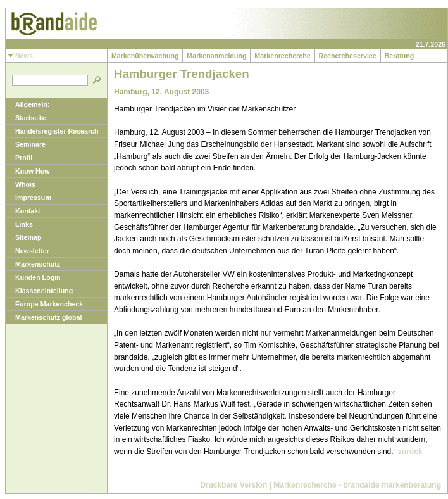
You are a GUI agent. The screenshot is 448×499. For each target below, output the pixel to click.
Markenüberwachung (145, 56)
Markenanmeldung (216, 56)
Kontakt (23, 211)
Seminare (26, 144)
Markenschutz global (44, 317)
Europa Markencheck (44, 304)
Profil (19, 158)
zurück (410, 452)
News (19, 56)
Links (19, 224)
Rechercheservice (348, 56)
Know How (28, 171)
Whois (21, 184)
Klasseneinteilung (39, 291)
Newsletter (28, 251)
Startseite (26, 118)
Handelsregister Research (52, 131)
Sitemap (23, 237)
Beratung (400, 56)
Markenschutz (33, 264)
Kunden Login (33, 277)
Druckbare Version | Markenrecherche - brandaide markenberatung (320, 485)
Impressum (28, 198)
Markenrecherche (282, 56)
